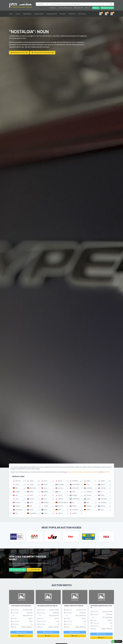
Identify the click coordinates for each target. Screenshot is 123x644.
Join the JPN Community (65, 8)
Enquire (21, 636)
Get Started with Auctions (19, 53)
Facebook (52, 8)
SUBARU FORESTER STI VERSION (74, 606)
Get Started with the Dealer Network (43, 53)
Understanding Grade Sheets (91, 472)
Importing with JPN (52, 14)
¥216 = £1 (87, 8)
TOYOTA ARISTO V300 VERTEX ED (21, 606)
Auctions (18, 14)
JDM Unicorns (82, 14)
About (11, 14)
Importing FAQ (34, 570)
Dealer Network (27, 14)
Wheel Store (72, 14)
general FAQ (107, 472)
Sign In (96, 8)
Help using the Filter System (75, 472)
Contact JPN (78, 8)
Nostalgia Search (39, 14)
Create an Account (107, 8)
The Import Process (18, 570)
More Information (22, 632)
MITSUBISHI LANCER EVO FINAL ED (47, 606)
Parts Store (63, 14)
